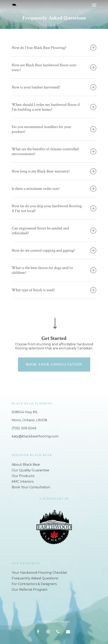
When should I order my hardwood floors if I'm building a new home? (54, 107)
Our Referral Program (30, 590)
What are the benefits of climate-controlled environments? (54, 151)
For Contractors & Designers (34, 584)
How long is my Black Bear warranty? (54, 171)
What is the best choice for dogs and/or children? (54, 270)
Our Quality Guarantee (30, 470)
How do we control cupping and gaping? (54, 250)
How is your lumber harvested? (54, 87)
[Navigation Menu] (94, 5)
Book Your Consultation (31, 487)
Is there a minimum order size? (54, 189)
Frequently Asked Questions (35, 578)
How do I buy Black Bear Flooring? (54, 48)
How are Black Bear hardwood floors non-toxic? (54, 67)
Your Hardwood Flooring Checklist (39, 573)
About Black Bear (26, 465)
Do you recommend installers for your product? (54, 129)
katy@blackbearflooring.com (35, 436)
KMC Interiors (23, 482)
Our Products (23, 476)
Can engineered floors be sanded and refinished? (54, 231)
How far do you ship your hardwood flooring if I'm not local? (54, 208)
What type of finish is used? (54, 290)
